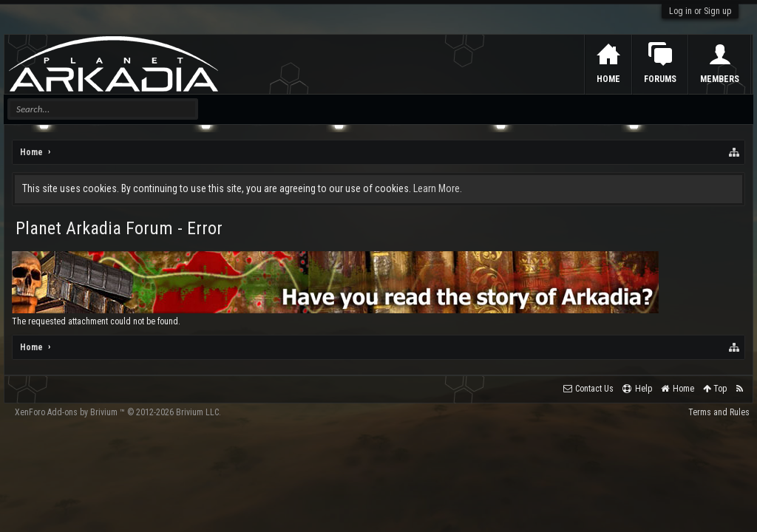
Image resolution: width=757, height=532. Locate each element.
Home (608, 79)
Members (720, 79)
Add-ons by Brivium (118, 412)
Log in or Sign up (700, 11)
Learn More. (438, 188)
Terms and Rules (719, 412)
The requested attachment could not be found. (96, 321)
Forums (660, 79)
